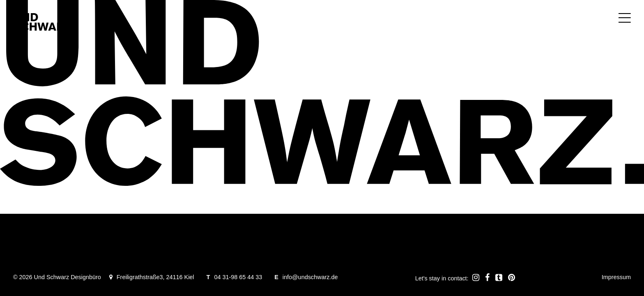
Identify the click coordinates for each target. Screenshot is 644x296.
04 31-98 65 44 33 (238, 277)
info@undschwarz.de (310, 277)
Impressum (616, 277)
